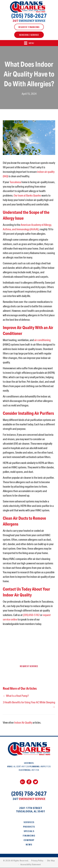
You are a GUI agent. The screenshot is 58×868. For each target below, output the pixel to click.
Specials (29, 831)
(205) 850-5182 (31, 615)
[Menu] (29, 43)
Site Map (51, 861)
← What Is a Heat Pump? (16, 696)
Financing (29, 836)
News (29, 844)
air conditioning (42, 340)
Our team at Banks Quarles (27, 195)
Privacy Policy (37, 861)
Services (29, 822)
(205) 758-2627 (29, 16)
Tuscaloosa (15, 182)
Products (29, 827)
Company (29, 840)
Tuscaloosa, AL (26, 811)
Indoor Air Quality (23, 722)
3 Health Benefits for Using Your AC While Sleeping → (29, 704)
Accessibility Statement (31, 864)
